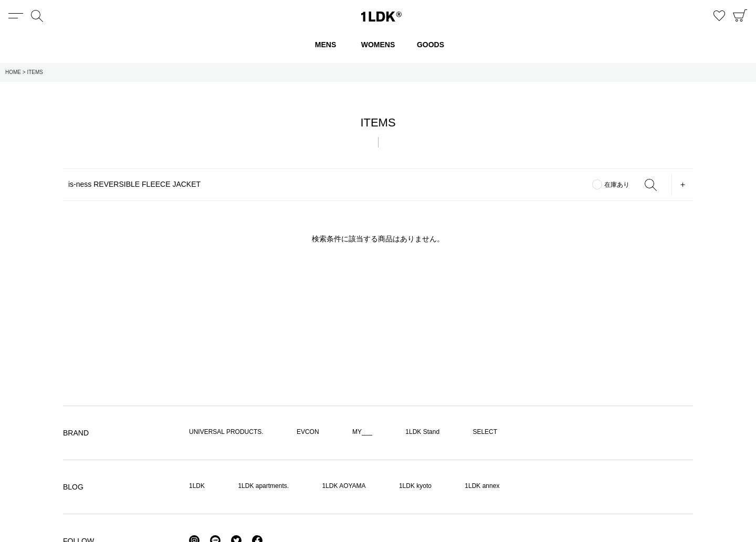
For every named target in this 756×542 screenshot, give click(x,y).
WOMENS (378, 45)
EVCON (308, 432)
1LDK (381, 17)
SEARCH (650, 185)
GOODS (430, 45)
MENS (325, 45)
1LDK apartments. (263, 486)
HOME (13, 72)
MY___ (362, 432)
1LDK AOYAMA (344, 486)
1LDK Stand (422, 432)
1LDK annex (482, 486)
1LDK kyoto (415, 486)
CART (740, 16)
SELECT (485, 432)
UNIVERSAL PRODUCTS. (226, 432)
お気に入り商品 (719, 16)
